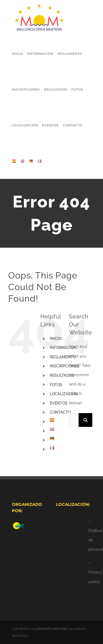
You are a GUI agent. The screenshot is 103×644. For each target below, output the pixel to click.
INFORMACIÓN (63, 348)
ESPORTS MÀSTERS (52, 629)
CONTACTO (60, 412)
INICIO (56, 339)
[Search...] (74, 420)
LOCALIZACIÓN (64, 394)
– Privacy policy (95, 572)
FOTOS (56, 385)
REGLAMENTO (63, 357)
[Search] (85, 420)
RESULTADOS (62, 375)
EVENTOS (59, 403)
